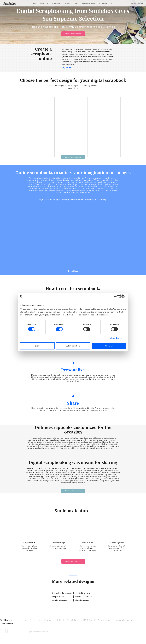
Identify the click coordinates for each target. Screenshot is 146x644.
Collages (67, 3)
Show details (116, 338)
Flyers (76, 3)
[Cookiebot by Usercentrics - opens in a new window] (116, 296)
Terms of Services (104, 625)
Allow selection (73, 346)
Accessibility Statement (125, 625)
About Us (28, 625)
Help (59, 625)
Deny (37, 346)
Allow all (109, 346)
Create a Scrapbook (73, 34)
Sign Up (141, 3)
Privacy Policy (72, 625)
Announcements (89, 3)
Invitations (44, 3)
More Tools (103, 3)
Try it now (67, 68)
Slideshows (56, 3)
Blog (112, 3)
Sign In (133, 3)
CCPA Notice (87, 625)
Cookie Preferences (44, 625)
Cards (34, 3)
